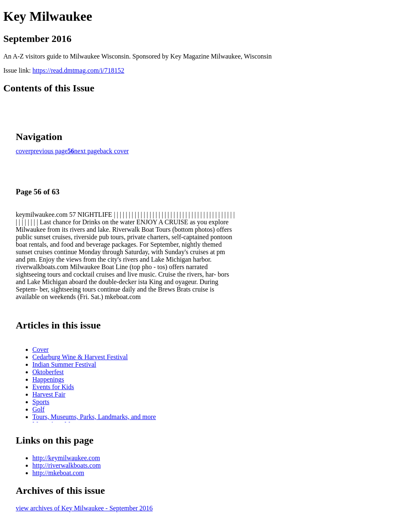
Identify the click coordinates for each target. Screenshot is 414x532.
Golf (38, 409)
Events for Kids (53, 387)
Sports (41, 402)
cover (23, 151)
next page (87, 151)
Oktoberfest (48, 372)
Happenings (48, 379)
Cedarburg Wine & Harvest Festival (80, 357)
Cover (40, 349)
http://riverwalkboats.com (67, 465)
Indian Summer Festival (64, 364)
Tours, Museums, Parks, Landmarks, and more (94, 417)
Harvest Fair (49, 394)
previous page (49, 151)
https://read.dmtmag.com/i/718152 (78, 70)
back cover (114, 151)
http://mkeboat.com (58, 473)
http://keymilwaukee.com (66, 458)
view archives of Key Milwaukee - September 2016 (84, 508)
